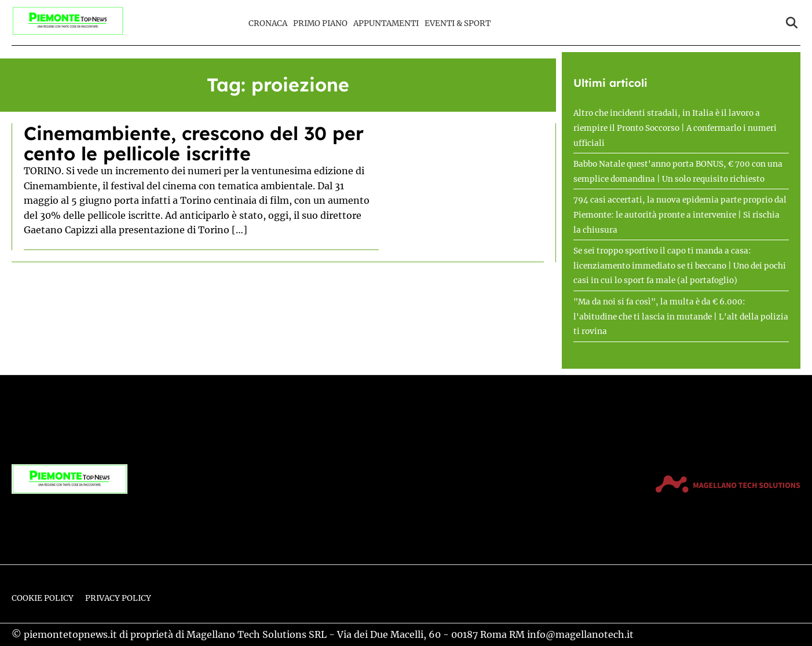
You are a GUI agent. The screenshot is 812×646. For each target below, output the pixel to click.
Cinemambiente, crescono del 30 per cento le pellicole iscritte (194, 143)
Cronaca (268, 23)
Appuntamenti (386, 23)
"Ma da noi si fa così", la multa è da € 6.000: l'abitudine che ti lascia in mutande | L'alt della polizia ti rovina (681, 317)
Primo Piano (320, 23)
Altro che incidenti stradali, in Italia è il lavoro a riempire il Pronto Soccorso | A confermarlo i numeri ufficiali (675, 128)
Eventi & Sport (458, 23)
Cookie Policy (43, 598)
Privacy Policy (118, 598)
